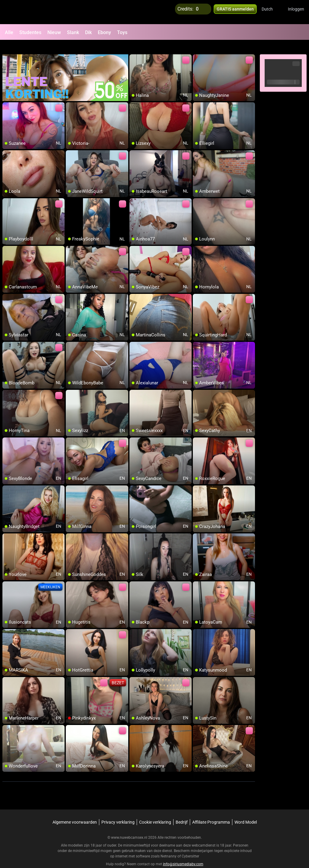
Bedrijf (182, 811)
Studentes (30, 32)
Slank (73, 32)
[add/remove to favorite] (134, 48)
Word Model (246, 811)
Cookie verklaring (155, 811)
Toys (122, 32)
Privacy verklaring (118, 811)
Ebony (104, 32)
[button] (271, 12)
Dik (88, 32)
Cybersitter (190, 845)
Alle (9, 32)
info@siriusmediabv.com (183, 853)
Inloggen (296, 12)
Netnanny (169, 845)
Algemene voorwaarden (75, 811)
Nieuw (54, 32)
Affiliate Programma (211, 811)
